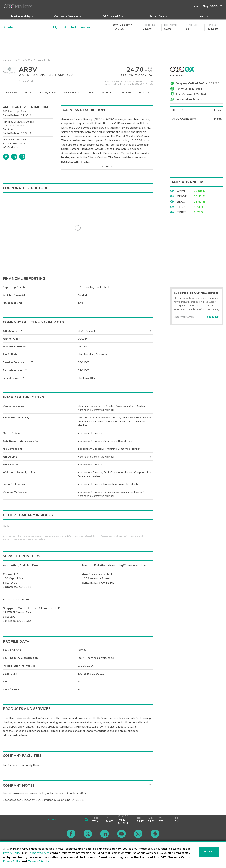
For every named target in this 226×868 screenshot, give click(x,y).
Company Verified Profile (197, 83)
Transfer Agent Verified (191, 94)
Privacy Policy (12, 853)
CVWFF (182, 191)
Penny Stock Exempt (189, 89)
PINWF (182, 196)
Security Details (72, 93)
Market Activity (10, 60)
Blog (205, 6)
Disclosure (126, 93)
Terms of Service (39, 853)
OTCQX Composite (197, 119)
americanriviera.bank (15, 140)
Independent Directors (190, 99)
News (92, 93)
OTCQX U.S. (197, 110)
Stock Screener (77, 27)
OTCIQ (214, 6)
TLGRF (182, 207)
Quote (27, 93)
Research (144, 93)
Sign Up (213, 317)
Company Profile (47, 93)
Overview (11, 93)
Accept (209, 852)
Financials (107, 93)
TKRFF (182, 212)
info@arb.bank (11, 147)
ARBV (29, 60)
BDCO (181, 202)
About (197, 6)
